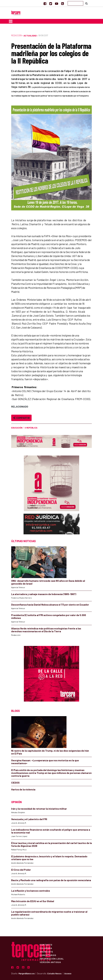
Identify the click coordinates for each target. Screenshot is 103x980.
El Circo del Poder (21, 870)
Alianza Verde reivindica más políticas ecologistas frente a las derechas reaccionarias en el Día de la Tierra (46, 630)
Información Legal (52, 959)
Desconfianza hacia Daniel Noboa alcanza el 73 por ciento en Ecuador (50, 605)
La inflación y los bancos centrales (31, 891)
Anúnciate (46, 952)
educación (17, 428)
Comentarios (48, 955)
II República (31, 428)
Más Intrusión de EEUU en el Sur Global (33, 901)
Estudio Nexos (54, 973)
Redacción (17, 35)
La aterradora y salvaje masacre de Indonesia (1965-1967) (44, 594)
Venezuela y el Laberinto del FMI (29, 819)
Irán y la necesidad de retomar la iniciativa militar (39, 809)
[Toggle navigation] (11, 21)
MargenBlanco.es (27, 973)
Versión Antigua (50, 962)
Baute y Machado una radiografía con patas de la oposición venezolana (51, 880)
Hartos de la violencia (23, 789)
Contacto (46, 945)
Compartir (21, 418)
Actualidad (30, 36)
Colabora (46, 948)
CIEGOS (15, 783)
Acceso (68, 973)
